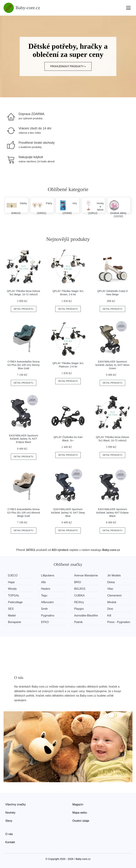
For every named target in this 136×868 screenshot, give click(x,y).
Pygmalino (48, 616)
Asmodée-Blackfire (86, 616)
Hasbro (46, 589)
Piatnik (78, 622)
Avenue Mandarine (86, 575)
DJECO (13, 575)
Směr (44, 609)
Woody (12, 589)
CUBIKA (80, 595)
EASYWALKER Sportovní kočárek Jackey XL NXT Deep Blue (68, 513)
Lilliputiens (48, 575)
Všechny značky (16, 804)
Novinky (10, 813)
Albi (43, 582)
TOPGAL (14, 595)
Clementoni (114, 595)
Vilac (110, 589)
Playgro (79, 609)
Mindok (112, 602)
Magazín (78, 804)
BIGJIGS (80, 589)
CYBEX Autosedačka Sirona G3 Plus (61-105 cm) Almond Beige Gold (23, 513)
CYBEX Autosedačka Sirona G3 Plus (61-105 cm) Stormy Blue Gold (24, 365)
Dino (110, 609)
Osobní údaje (81, 821)
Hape (11, 582)
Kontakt (10, 842)
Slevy (9, 821)
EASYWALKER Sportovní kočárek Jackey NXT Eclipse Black (112, 513)
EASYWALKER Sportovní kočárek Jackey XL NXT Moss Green (113, 365)
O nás (9, 834)
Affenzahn (47, 602)
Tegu (44, 595)
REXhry (79, 602)
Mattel (12, 616)
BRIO (78, 582)
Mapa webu (80, 813)
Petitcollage (15, 602)
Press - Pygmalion (119, 622)
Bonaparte (15, 622)
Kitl (109, 616)
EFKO (45, 622)
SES (11, 609)
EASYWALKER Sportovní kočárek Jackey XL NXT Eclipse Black (24, 439)
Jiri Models (114, 575)
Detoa (111, 582)
